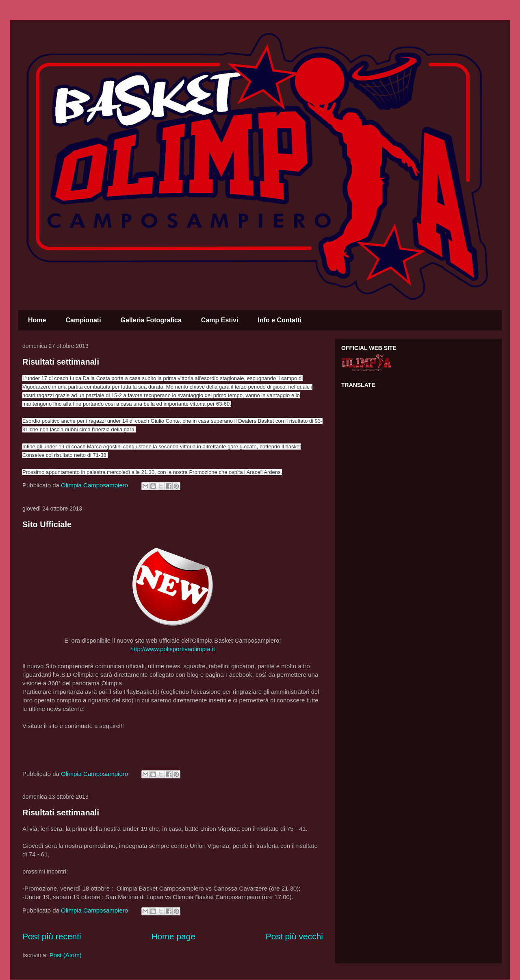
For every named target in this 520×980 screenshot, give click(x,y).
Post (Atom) (66, 955)
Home (37, 320)
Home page (173, 936)
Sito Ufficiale (47, 524)
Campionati (83, 320)
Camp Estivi (220, 320)
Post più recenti (52, 936)
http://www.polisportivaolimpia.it (173, 649)
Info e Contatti (279, 320)
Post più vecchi (294, 936)
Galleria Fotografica (151, 320)
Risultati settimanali (61, 362)
